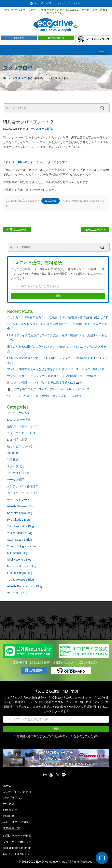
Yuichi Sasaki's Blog (20, 533)
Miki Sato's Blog (17, 553)
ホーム (7, 78)
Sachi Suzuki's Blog (20, 540)
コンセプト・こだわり (17, 792)
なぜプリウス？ (13, 798)
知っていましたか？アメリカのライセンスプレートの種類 (44, 396)
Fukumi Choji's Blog (20, 573)
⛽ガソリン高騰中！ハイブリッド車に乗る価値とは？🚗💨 (45, 383)
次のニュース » (95, 230)
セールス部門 (16, 480)
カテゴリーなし (17, 593)
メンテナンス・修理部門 (23, 486)
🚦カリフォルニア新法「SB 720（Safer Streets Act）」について (48, 389)
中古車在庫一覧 (56, 38)
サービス (9, 804)
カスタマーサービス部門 (23, 493)
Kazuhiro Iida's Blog (20, 513)
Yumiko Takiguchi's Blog (22, 546)
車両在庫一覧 (12, 828)
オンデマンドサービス (21, 433)
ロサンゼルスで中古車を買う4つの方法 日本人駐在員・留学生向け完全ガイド (58, 317)
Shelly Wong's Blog (19, 560)
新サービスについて (20, 446)
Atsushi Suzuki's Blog (21, 506)
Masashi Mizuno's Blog (22, 566)
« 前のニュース (17, 230)
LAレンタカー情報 (19, 420)
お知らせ (13, 453)
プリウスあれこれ (18, 473)
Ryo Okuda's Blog (18, 520)
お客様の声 (10, 810)
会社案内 (19, 38)
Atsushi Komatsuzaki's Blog (25, 586)
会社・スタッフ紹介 (16, 822)
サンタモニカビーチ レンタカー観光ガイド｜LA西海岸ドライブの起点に (53, 376)
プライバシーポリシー (17, 842)
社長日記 (13, 460)
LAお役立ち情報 (17, 440)
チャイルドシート (18, 500)
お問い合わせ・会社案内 (19, 836)
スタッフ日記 (23, 78)
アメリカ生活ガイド (20, 413)
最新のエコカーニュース (23, 426)
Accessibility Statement (18, 848)
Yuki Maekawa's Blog (20, 580)
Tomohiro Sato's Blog (20, 526)
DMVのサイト (27, 162)
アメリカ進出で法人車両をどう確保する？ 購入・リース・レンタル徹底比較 (56, 369)
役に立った (51, 201)
